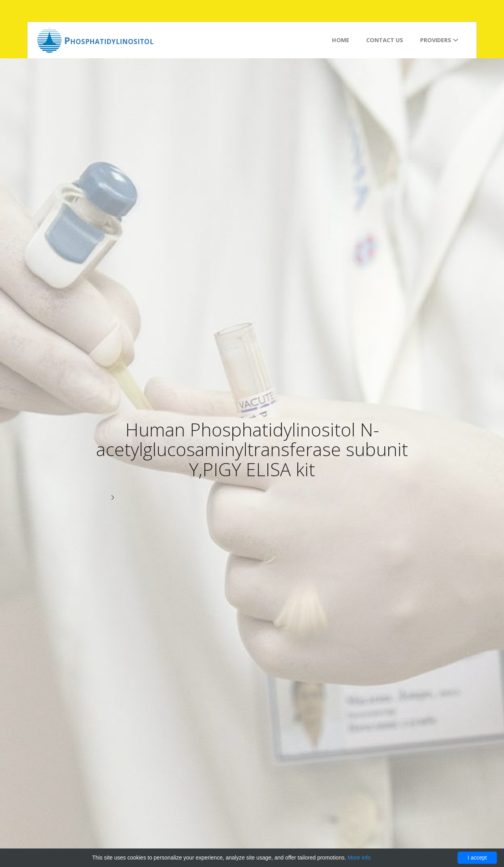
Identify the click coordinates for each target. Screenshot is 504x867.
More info (359, 858)
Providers (439, 40)
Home (341, 40)
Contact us (385, 40)
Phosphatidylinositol (109, 40)
